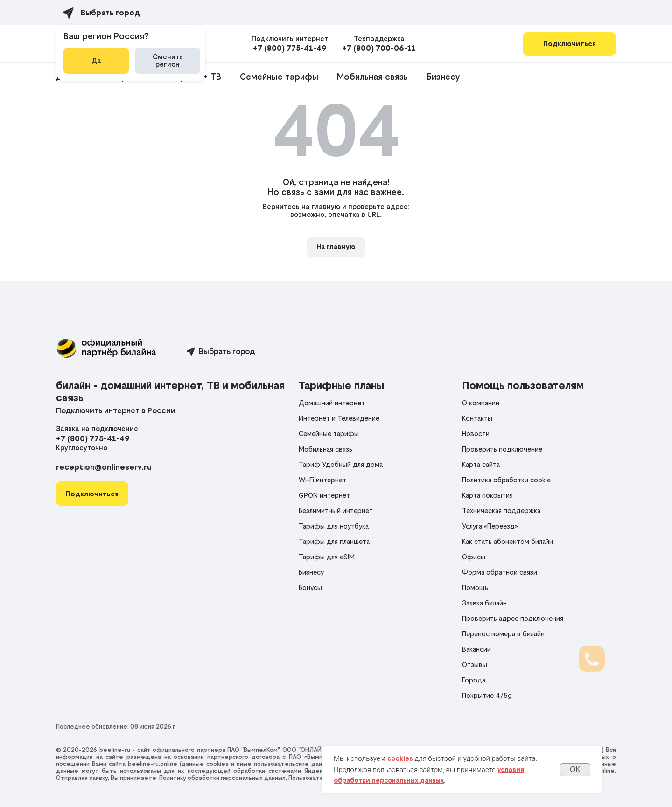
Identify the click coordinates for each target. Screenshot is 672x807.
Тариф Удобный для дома (341, 464)
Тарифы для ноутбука (334, 526)
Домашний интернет (332, 403)
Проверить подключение (502, 449)
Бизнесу (443, 77)
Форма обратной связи (500, 572)
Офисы (474, 557)
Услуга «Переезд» (490, 526)
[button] (92, 494)
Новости (476, 434)
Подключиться (570, 44)
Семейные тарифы (279, 77)
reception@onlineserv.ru (104, 467)
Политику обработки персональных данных (222, 778)
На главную (336, 247)
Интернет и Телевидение (339, 418)
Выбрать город (227, 351)
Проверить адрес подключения (513, 618)
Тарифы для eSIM (327, 557)
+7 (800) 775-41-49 (290, 48)
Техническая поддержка (501, 511)
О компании (481, 403)
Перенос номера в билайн (503, 634)
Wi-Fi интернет (322, 480)
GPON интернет (324, 495)
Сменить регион (168, 60)
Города (474, 680)
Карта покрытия (487, 495)
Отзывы (475, 664)
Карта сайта (481, 464)
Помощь (475, 588)
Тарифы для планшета (334, 541)
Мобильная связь (372, 77)
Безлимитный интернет (336, 511)
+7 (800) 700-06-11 (379, 48)
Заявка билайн (484, 603)
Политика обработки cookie (506, 480)
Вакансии (476, 649)
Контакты (477, 418)
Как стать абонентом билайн (507, 541)
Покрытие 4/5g (487, 695)
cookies (400, 758)
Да (96, 60)
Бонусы (310, 588)
